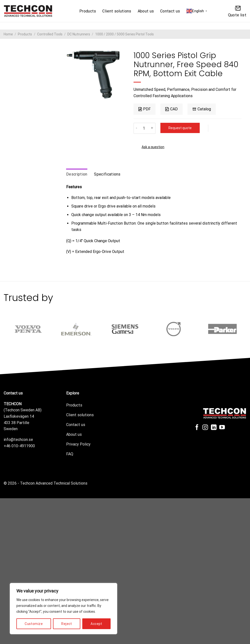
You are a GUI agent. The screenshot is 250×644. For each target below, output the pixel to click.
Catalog (202, 109)
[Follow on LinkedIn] (214, 428)
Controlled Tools (50, 34)
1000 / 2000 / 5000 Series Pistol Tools (125, 34)
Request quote (180, 128)
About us (146, 11)
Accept (96, 624)
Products (88, 11)
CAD (171, 109)
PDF (145, 109)
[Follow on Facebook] (197, 428)
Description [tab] (77, 174)
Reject (67, 624)
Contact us (170, 11)
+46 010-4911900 (19, 446)
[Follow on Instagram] (205, 428)
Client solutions (117, 11)
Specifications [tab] (107, 174)
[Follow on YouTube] (222, 428)
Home (8, 34)
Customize (34, 624)
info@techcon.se (18, 440)
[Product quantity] (144, 128)
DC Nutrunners (79, 34)
